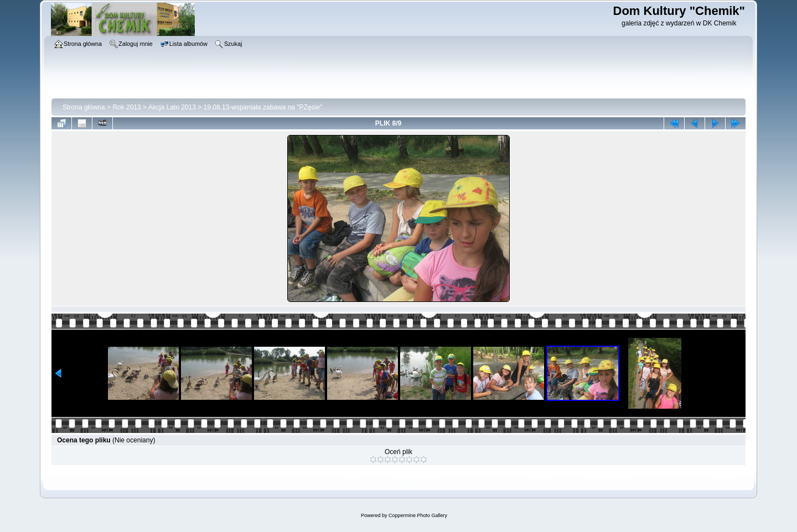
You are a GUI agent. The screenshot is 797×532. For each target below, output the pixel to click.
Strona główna (84, 107)
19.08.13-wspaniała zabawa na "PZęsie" (263, 107)
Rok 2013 (126, 107)
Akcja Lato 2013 (172, 107)
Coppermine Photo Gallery (418, 515)
